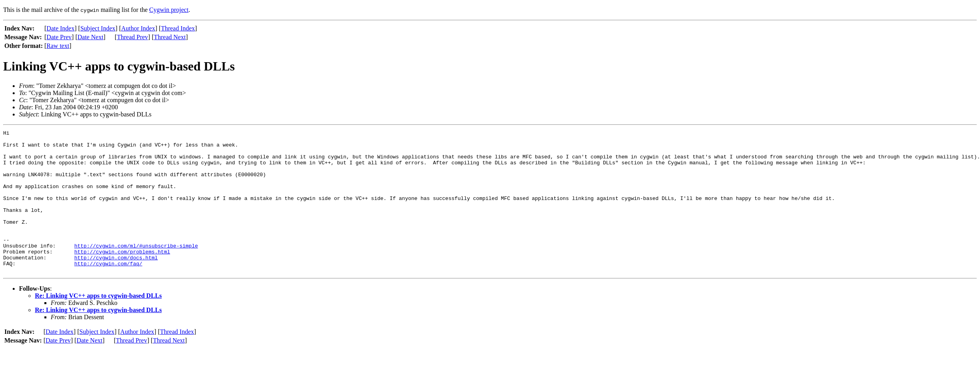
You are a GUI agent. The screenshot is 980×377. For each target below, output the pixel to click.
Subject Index (98, 28)
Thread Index (178, 28)
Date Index (60, 28)
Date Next (91, 37)
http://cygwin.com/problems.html (122, 276)
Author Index (138, 28)
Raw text (58, 46)
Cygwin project (169, 10)
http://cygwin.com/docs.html (116, 284)
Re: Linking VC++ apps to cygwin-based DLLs (98, 324)
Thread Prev (133, 37)
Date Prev (59, 37)
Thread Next (170, 37)
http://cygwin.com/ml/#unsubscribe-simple (136, 269)
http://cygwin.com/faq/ (108, 291)
